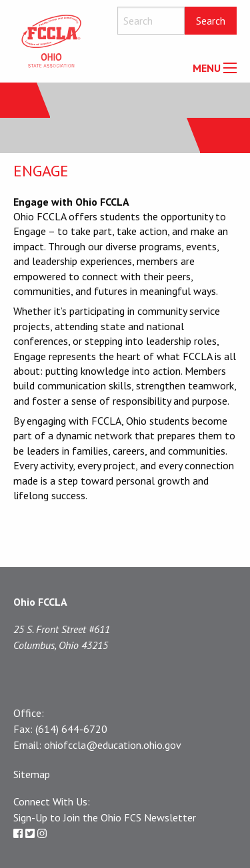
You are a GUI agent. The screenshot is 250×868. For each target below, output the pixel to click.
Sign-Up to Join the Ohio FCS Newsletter (105, 817)
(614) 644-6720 (71, 729)
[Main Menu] (230, 68)
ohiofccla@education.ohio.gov (113, 745)
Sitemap (32, 774)
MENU (207, 68)
